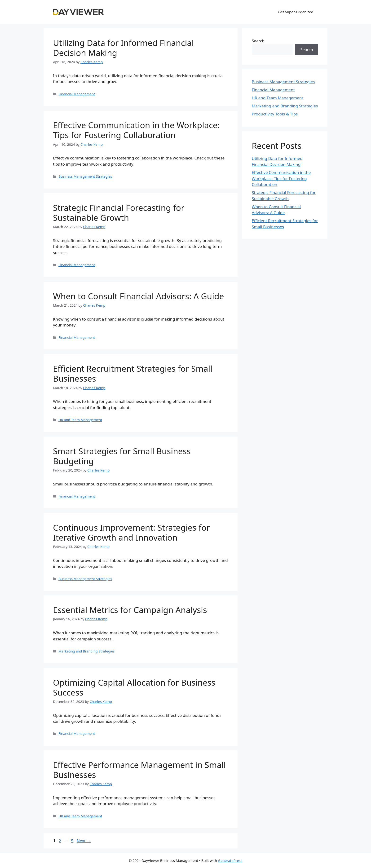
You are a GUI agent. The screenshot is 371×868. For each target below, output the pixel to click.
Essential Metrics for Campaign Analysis (130, 610)
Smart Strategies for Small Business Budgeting (122, 456)
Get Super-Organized (296, 12)
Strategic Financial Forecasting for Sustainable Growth (119, 213)
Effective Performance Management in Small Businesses (139, 770)
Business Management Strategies (85, 176)
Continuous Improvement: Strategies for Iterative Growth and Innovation (131, 532)
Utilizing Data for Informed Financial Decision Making (123, 48)
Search (258, 41)
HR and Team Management (80, 420)
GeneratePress (230, 860)
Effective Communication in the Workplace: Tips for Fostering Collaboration (136, 130)
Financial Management (77, 94)
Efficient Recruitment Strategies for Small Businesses (133, 373)
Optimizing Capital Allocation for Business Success (134, 687)
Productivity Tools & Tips (275, 114)
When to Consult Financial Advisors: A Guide (139, 296)
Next (84, 841)
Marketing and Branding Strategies (86, 651)
